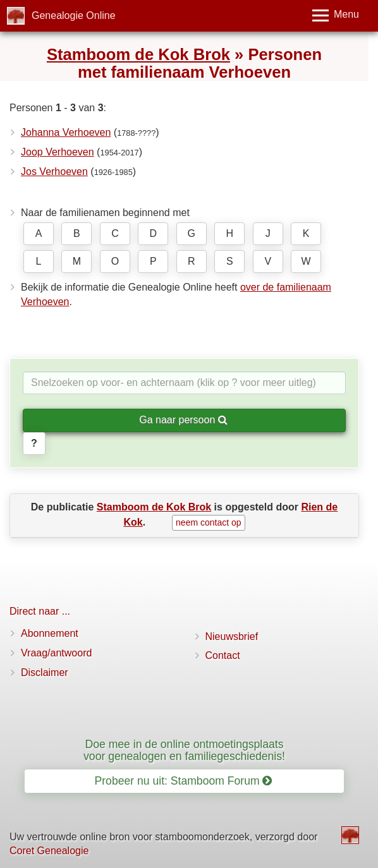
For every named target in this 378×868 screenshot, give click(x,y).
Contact (223, 655)
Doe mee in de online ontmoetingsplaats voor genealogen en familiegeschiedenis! (184, 750)
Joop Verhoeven (58, 152)
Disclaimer (45, 672)
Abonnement (50, 633)
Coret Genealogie (49, 851)
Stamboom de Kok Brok (138, 54)
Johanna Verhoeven (66, 132)
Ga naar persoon (183, 420)
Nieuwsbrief (232, 636)
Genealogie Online (74, 15)
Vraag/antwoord (56, 653)
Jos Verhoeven (54, 172)
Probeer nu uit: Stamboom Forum (184, 781)
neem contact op (209, 522)
